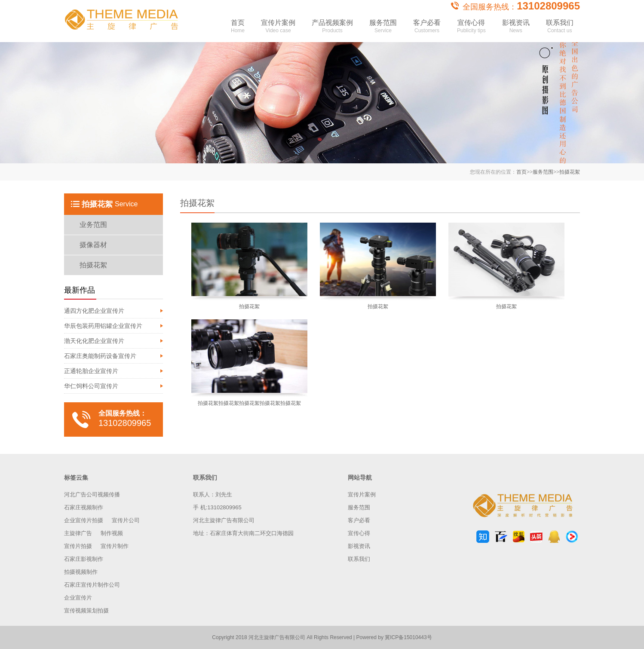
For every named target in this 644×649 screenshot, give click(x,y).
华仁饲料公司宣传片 (91, 386)
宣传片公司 (126, 520)
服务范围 (383, 29)
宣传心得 (471, 29)
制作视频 (112, 533)
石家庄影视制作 (84, 559)
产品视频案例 (332, 29)
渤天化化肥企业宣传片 (94, 341)
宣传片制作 (115, 546)
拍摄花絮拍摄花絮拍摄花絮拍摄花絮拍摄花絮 (249, 403)
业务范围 (93, 225)
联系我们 (560, 29)
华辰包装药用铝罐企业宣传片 (103, 326)
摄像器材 (93, 245)
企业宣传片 (78, 598)
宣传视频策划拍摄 (86, 611)
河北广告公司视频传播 (92, 494)
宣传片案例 (278, 29)
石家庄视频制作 (84, 507)
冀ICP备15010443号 (408, 637)
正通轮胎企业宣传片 (91, 371)
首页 (238, 29)
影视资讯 (516, 29)
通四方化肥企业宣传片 (94, 311)
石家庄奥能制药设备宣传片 (100, 356)
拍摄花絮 (570, 172)
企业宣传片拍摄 (84, 520)
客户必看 (427, 29)
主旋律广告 (78, 533)
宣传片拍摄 (78, 546)
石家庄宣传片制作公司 (92, 585)
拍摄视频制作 (81, 572)
